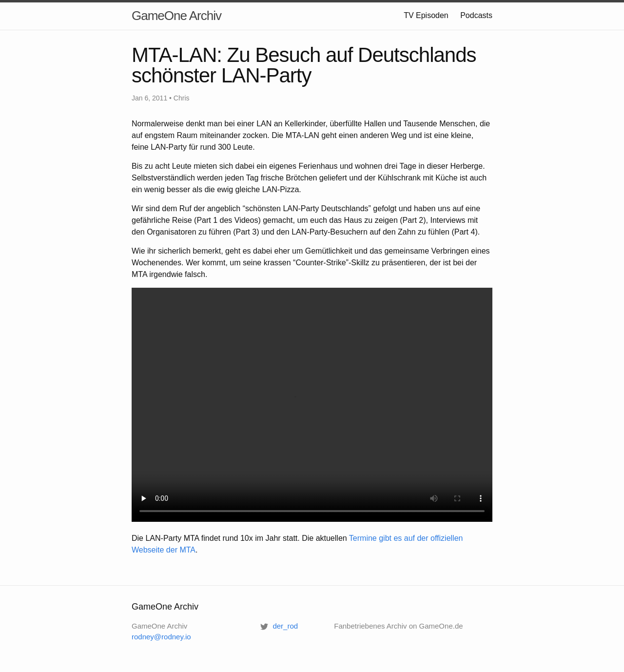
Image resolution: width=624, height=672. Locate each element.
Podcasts (476, 15)
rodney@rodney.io (161, 637)
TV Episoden (426, 15)
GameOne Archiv (176, 16)
